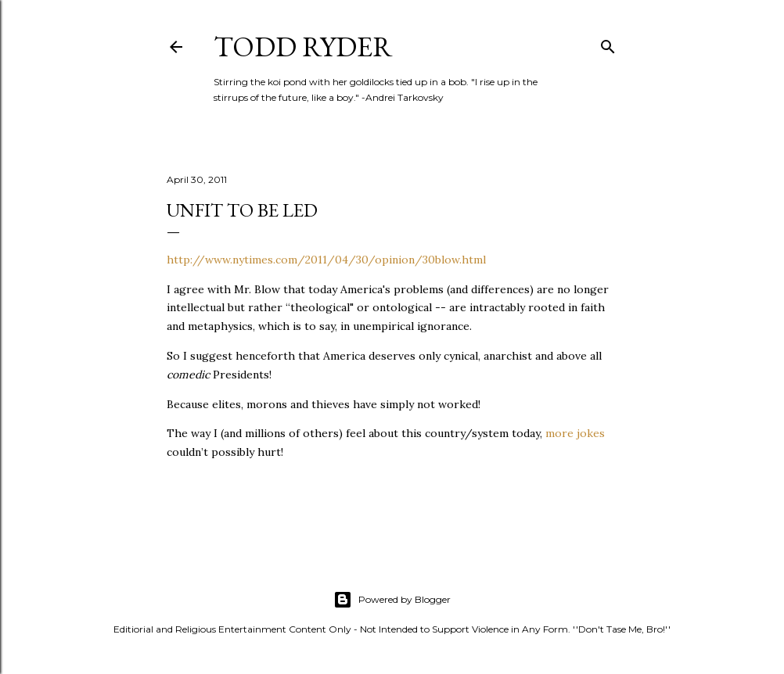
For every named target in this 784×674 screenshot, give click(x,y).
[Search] (608, 43)
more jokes (575, 433)
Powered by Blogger (392, 600)
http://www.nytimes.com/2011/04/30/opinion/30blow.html (326, 260)
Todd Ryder (303, 47)
